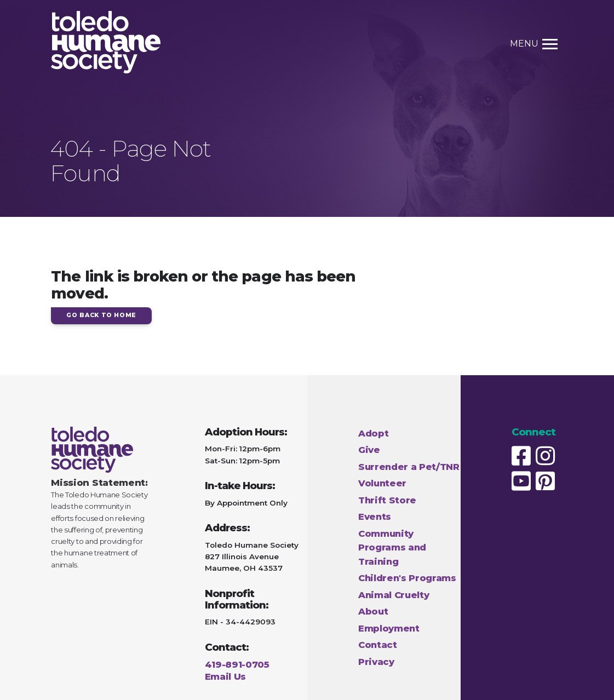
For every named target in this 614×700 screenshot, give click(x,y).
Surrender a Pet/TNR (409, 467)
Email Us (225, 676)
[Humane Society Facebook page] (523, 456)
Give (369, 450)
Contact (378, 645)
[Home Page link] (106, 44)
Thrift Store (387, 500)
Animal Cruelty (394, 595)
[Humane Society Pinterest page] (547, 481)
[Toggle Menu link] (545, 44)
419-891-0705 (237, 664)
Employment (389, 628)
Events (375, 517)
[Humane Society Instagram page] (547, 456)
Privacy (376, 662)
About (373, 611)
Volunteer (382, 483)
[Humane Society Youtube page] (523, 481)
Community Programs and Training (392, 547)
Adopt (373, 433)
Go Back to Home (101, 315)
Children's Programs (407, 578)
